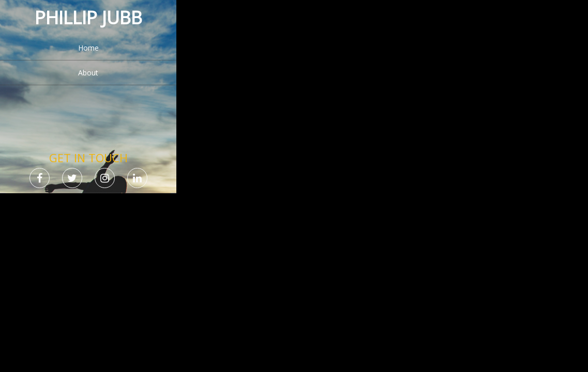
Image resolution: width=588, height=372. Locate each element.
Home (88, 48)
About (88, 73)
